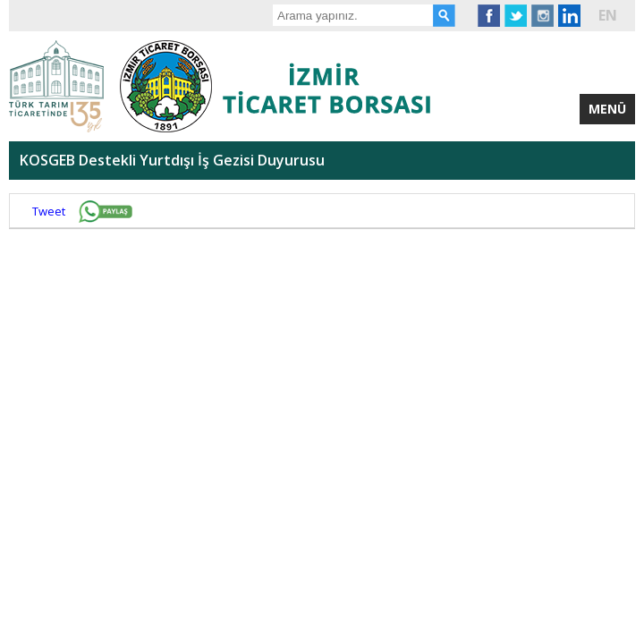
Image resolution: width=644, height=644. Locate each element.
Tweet (49, 211)
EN (608, 15)
